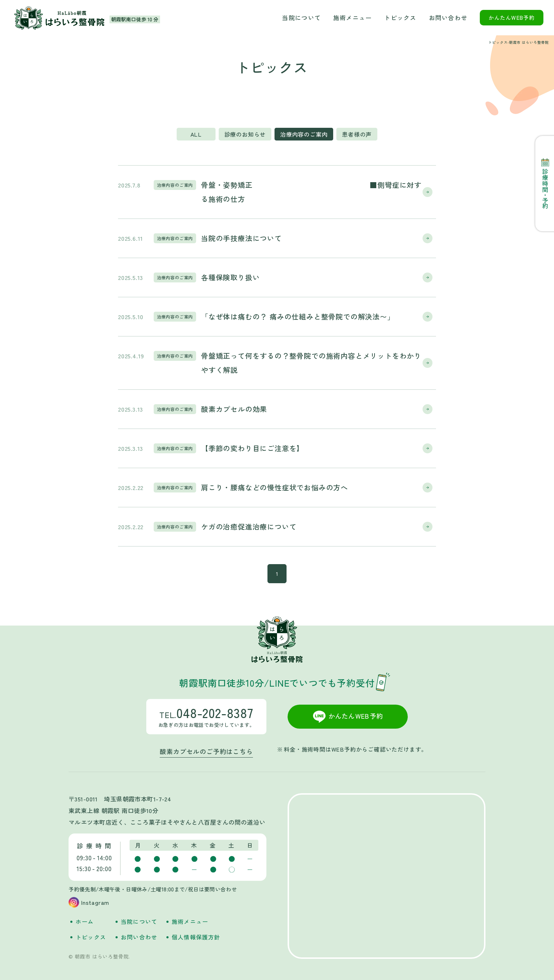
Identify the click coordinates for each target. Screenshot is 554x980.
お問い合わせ (448, 17)
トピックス (400, 17)
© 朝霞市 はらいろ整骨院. (99, 956)
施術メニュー (353, 17)
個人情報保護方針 (196, 937)
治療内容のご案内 (304, 134)
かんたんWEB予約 (512, 17)
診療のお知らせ (245, 134)
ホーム (85, 921)
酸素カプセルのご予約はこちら (206, 751)
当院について (301, 17)
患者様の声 (357, 134)
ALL (196, 134)
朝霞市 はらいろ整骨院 (59, 18)
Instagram (95, 902)
